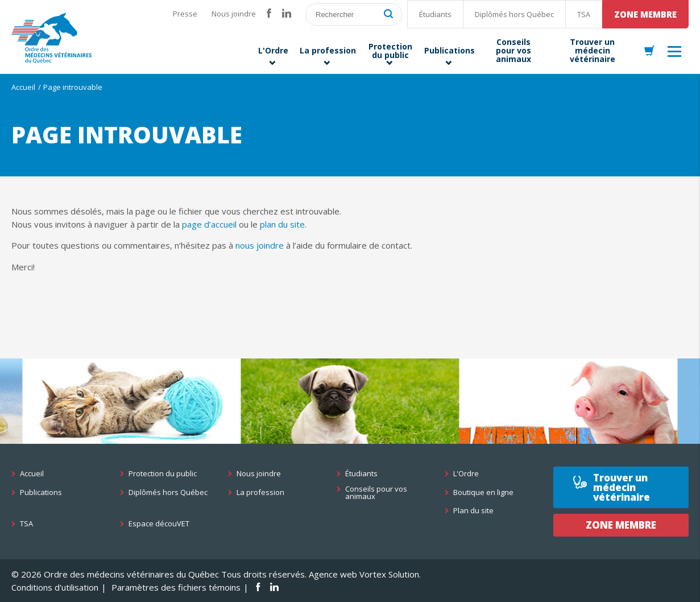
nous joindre (260, 245)
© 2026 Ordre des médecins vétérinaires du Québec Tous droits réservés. (159, 574)
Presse (185, 14)
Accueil (23, 87)
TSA (584, 14)
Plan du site (473, 511)
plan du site (282, 224)
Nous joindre (234, 14)
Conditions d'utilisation (55, 587)
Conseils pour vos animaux (376, 493)
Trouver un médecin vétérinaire (622, 487)
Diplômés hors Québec (514, 14)
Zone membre (645, 14)
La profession (260, 492)
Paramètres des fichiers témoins (176, 587)
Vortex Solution (389, 574)
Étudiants (435, 14)
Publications (41, 492)
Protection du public (163, 474)
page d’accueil (209, 224)
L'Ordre (466, 474)
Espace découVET (159, 524)
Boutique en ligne (483, 492)
